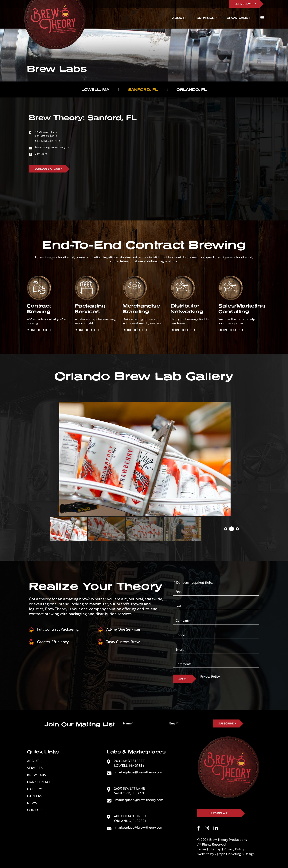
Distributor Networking (187, 309)
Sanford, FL (143, 89)
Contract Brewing (39, 309)
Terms (202, 849)
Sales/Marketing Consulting (242, 309)
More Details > (39, 330)
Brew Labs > (239, 18)
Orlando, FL (192, 89)
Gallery (34, 789)
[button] (226, 529)
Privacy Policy (210, 677)
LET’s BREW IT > (245, 4)
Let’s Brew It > (220, 813)
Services (35, 768)
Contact (35, 810)
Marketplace (39, 782)
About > (179, 18)
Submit (184, 679)
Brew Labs (36, 775)
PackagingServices (90, 309)
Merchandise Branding (141, 309)
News (32, 803)
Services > (207, 18)
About (33, 761)
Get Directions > (48, 141)
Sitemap (215, 849)
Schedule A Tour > (48, 169)
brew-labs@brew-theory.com (53, 147)
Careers (35, 796)
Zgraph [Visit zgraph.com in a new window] (220, 854)
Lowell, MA (95, 89)
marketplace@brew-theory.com (139, 772)
